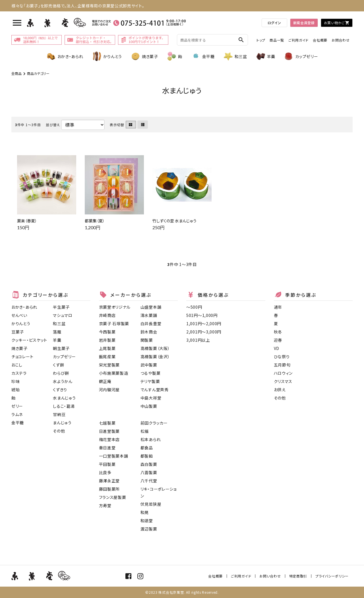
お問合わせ (341, 40)
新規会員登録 (304, 23)
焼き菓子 (144, 56)
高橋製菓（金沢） (155, 357)
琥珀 (15, 390)
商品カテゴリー (38, 73)
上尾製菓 (107, 348)
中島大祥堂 (151, 398)
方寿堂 (105, 505)
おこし (17, 365)
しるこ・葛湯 (64, 406)
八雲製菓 (149, 472)
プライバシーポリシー (332, 576)
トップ (261, 40)
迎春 (278, 340)
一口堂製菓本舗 (114, 456)
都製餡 (147, 456)
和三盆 (235, 56)
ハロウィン (283, 373)
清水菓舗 (149, 315)
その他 (59, 431)
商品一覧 (277, 40)
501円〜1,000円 (202, 315)
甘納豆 (59, 414)
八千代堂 (149, 481)
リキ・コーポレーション (159, 492)
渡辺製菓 (149, 529)
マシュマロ (63, 315)
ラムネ (17, 414)
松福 (145, 431)
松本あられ (151, 439)
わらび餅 (61, 373)
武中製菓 (149, 365)
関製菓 (147, 340)
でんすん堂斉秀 (155, 390)
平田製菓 (107, 464)
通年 (278, 307)
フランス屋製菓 (113, 497)
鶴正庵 (105, 381)
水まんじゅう (64, 398)
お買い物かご (337, 23)
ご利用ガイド (298, 40)
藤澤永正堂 (109, 481)
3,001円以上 (198, 340)
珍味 (15, 381)
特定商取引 (298, 576)
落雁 (57, 332)
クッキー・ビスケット (29, 340)
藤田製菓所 (109, 489)
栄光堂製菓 (109, 365)
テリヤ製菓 (150, 381)
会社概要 (320, 40)
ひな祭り (282, 357)
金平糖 (203, 56)
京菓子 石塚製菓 (114, 323)
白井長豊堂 (151, 323)
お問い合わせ (270, 576)
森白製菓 (149, 464)
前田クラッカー (154, 423)
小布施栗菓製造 (114, 373)
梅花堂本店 (109, 439)
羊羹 (265, 56)
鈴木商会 (149, 332)
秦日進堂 (107, 448)
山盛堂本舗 (151, 307)
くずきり (60, 390)
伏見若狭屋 (151, 504)
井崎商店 (107, 315)
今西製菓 (107, 332)
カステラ (19, 373)
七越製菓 (107, 423)
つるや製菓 (151, 373)
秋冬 (278, 332)
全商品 (16, 73)
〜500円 (194, 307)
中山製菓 (149, 406)
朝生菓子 (61, 348)
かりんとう (107, 56)
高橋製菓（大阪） (155, 348)
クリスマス (283, 381)
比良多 (105, 472)
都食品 (147, 448)
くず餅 (58, 365)
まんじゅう (62, 423)
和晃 (145, 512)
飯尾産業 (107, 357)
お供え (280, 390)
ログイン (274, 23)
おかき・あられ (65, 56)
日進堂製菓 (109, 431)
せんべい (19, 315)
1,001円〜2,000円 (204, 323)
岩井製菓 (107, 340)
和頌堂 (147, 521)
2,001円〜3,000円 (204, 332)
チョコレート (22, 357)
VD (277, 348)
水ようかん (63, 381)
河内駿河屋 (109, 390)
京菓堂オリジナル (115, 307)
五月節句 (282, 365)
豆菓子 (18, 332)
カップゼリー (301, 56)
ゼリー (17, 406)
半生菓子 (61, 307)
